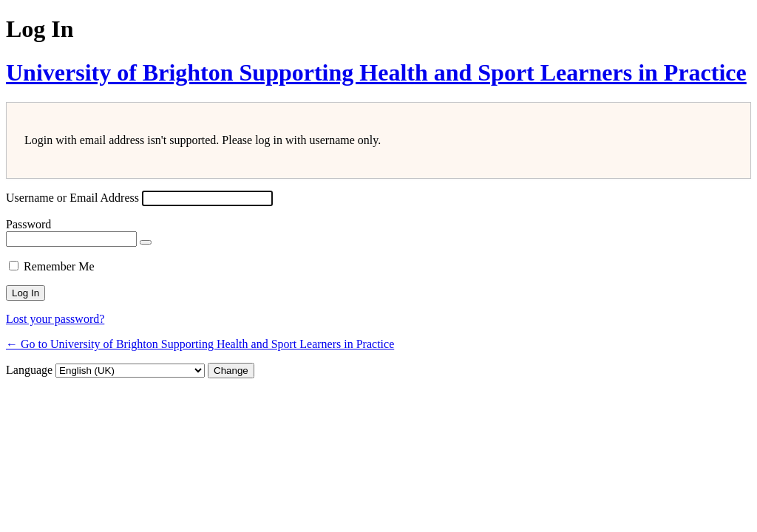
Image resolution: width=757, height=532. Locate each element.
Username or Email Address (72, 198)
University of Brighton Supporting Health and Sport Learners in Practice (376, 72)
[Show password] (146, 242)
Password (28, 224)
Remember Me (59, 266)
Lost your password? (55, 319)
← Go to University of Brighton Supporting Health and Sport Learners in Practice (200, 344)
